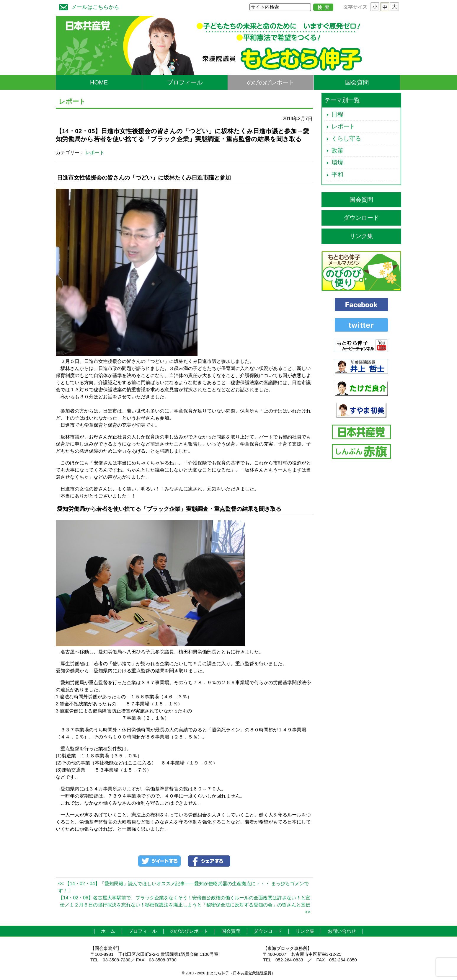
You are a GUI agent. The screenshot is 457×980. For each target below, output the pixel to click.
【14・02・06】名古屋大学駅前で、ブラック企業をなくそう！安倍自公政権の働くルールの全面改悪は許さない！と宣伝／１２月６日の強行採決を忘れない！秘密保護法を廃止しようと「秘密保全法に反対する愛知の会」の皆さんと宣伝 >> (184, 905)
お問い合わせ (342, 931)
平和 (337, 175)
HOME (99, 82)
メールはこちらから (88, 6)
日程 (337, 114)
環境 (337, 162)
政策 (337, 151)
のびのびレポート (271, 82)
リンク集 (361, 236)
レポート (95, 153)
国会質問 (357, 82)
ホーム (108, 931)
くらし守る (346, 138)
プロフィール (185, 82)
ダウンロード (361, 218)
